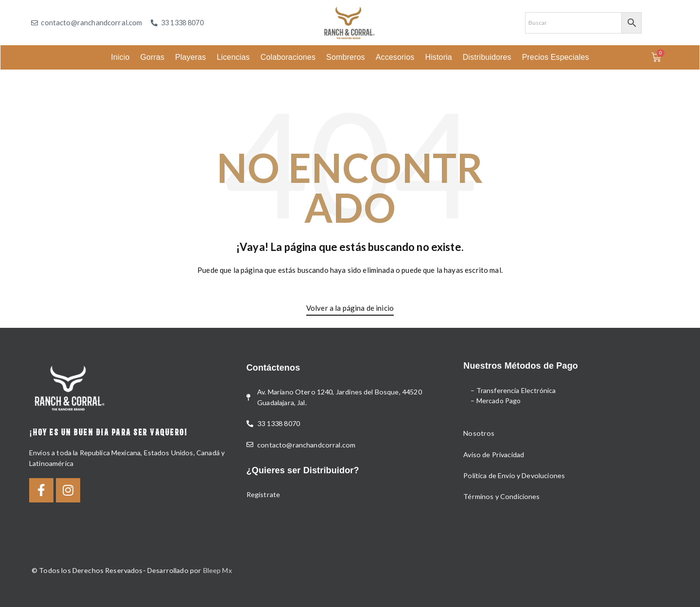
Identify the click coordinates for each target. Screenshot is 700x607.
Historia (438, 57)
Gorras (152, 57)
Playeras (190, 57)
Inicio (120, 57)
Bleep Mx (218, 570)
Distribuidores (487, 57)
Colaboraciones (288, 57)
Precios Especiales (556, 57)
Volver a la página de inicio (350, 308)
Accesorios (395, 57)
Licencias (233, 57)
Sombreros (346, 57)
